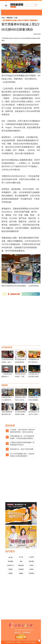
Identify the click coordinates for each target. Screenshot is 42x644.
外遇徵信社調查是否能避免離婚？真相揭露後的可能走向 (22, 444)
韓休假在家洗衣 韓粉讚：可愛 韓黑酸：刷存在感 (21, 377)
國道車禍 (21, 565)
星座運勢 (11, 561)
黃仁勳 (11, 557)
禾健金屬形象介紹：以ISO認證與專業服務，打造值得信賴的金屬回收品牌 (22, 437)
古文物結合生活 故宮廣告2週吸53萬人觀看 (34, 377)
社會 (16, 18)
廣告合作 (17, 633)
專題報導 (10, 18)
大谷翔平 (31, 557)
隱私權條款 (27, 633)
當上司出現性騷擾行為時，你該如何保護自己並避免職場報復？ (22, 455)
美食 (21, 561)
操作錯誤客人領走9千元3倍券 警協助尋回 (34, 414)
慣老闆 (11, 569)
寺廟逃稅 (21, 569)
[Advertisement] (21, 322)
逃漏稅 (11, 573)
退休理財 (31, 561)
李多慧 (31, 565)
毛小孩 (21, 557)
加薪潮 (31, 569)
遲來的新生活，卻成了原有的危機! (22, 449)
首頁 (3, 18)
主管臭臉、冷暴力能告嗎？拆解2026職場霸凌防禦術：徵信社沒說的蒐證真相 (22, 431)
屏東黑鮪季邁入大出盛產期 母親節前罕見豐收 (7, 400)
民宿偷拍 (31, 573)
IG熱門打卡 (11, 565)
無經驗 (21, 573)
